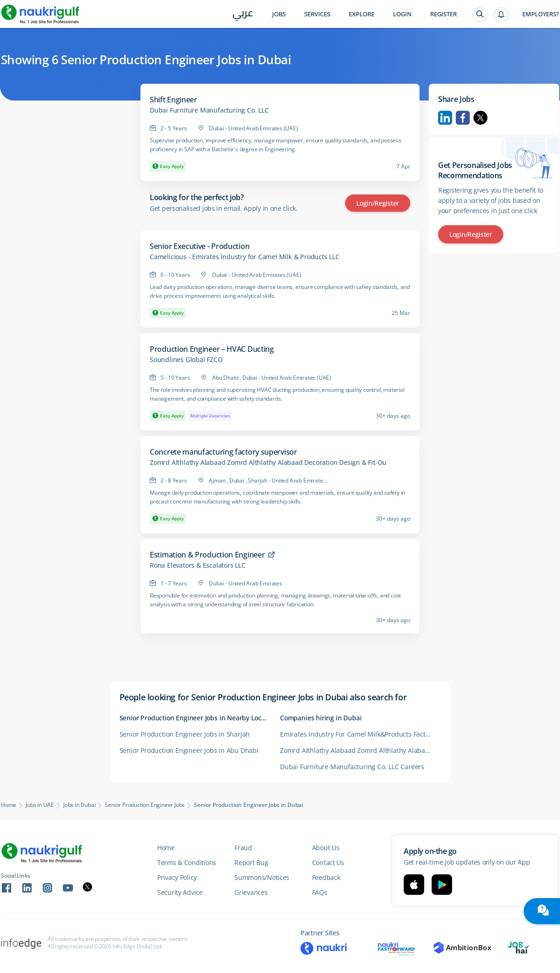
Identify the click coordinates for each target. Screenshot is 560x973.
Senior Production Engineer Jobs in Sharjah (185, 734)
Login (402, 14)
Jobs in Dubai (79, 805)
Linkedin (445, 118)
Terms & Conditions (187, 862)
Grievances (251, 892)
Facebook (463, 118)
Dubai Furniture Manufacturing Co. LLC (209, 110)
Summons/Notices (262, 877)
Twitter (480, 118)
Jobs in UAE (40, 805)
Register (443, 14)
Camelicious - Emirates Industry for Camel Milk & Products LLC (245, 257)
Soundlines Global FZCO (186, 360)
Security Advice (180, 892)
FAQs (320, 892)
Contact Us (328, 862)
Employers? (541, 14)
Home (9, 805)
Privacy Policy (177, 877)
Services (317, 14)
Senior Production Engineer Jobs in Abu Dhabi (189, 750)
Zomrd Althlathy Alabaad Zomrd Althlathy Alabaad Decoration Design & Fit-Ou (268, 463)
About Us (326, 848)
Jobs (279, 14)
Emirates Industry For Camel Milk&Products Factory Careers (360, 734)
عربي (243, 15)
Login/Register (378, 203)
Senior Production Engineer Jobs (145, 805)
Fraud (243, 848)
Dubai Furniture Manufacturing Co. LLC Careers (352, 767)
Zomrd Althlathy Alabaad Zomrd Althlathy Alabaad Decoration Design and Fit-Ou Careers (360, 750)
